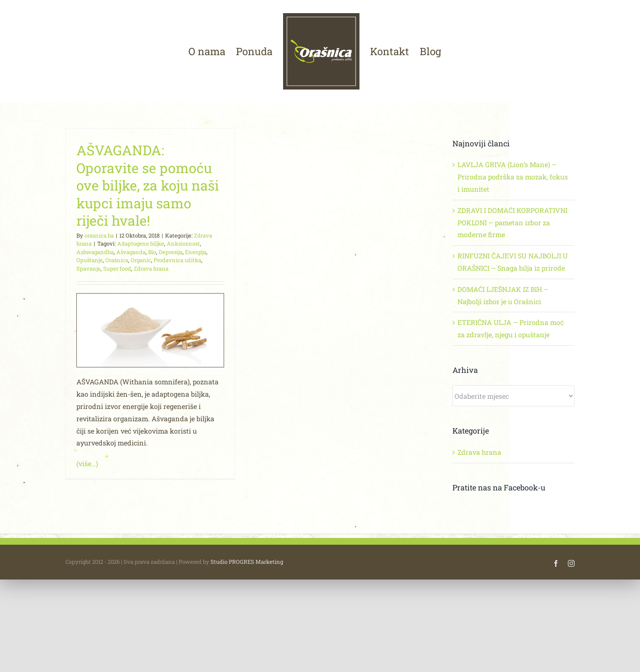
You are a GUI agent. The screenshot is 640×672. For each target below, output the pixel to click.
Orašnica (117, 260)
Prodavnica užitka (177, 260)
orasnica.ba (99, 235)
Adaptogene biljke (141, 244)
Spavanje (88, 269)
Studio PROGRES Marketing (247, 594)
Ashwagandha (95, 252)
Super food (117, 269)
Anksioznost (183, 244)
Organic (141, 260)
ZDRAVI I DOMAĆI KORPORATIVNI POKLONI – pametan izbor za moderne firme (512, 223)
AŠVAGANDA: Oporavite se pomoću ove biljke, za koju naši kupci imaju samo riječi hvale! (148, 185)
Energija (196, 252)
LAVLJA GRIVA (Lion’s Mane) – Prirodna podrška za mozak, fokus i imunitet (513, 177)
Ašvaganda (131, 252)
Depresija (171, 252)
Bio (152, 252)
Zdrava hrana (151, 269)
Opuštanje (90, 260)
